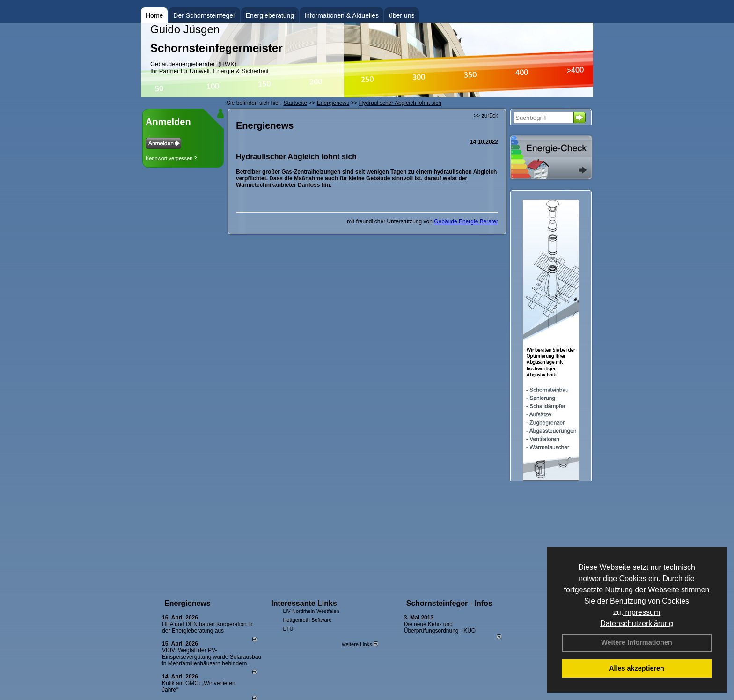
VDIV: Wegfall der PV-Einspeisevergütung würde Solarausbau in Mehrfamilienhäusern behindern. (212, 657)
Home (154, 15)
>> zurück (486, 116)
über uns (402, 15)
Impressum (642, 612)
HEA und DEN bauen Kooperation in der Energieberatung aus (207, 627)
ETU (288, 629)
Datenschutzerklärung (637, 623)
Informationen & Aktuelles (341, 15)
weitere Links (360, 644)
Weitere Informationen (637, 642)
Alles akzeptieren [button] (637, 668)
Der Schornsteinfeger (204, 15)
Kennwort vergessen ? (171, 158)
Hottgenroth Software (307, 620)
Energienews (187, 603)
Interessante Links (304, 603)
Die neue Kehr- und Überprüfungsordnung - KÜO (440, 627)
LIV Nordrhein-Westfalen (311, 611)
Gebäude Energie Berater (466, 221)
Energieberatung (270, 15)
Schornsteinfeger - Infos (449, 603)
